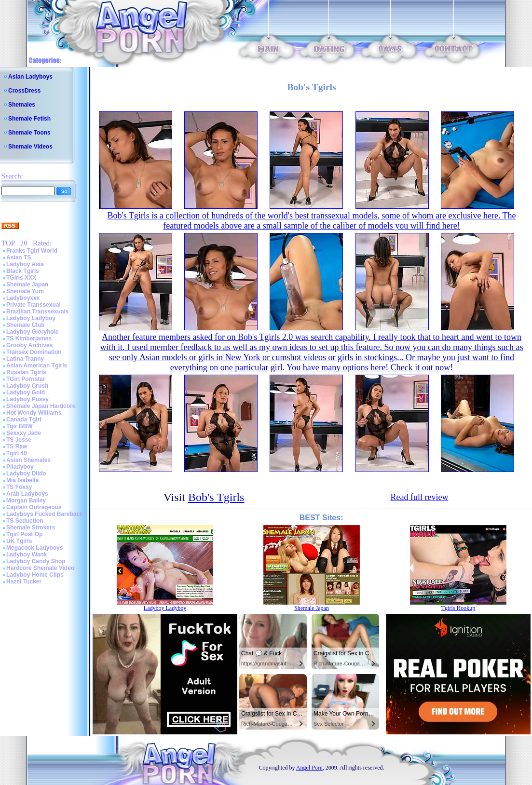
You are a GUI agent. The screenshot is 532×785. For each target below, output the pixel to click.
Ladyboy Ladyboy (31, 318)
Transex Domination (34, 352)
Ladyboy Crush (27, 386)
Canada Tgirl (24, 420)
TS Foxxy (19, 487)
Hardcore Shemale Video (40, 568)
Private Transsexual (34, 305)
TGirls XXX (21, 278)
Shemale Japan (27, 284)
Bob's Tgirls (216, 497)
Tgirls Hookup (458, 608)
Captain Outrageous (34, 507)
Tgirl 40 (17, 453)
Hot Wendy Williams (34, 413)
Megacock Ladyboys (34, 548)
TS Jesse (19, 440)
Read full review (419, 497)
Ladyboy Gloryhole (33, 332)
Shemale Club (25, 325)
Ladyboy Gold (26, 392)
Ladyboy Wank (27, 555)
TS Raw (17, 447)
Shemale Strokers (31, 528)
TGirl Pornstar (26, 379)
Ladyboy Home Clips (35, 575)
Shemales (22, 105)
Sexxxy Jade (24, 433)
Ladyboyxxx (23, 298)
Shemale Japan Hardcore (41, 406)
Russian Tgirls (26, 372)
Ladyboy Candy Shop (36, 561)
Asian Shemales (28, 460)
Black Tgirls (23, 271)
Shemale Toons (29, 133)
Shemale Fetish (29, 119)
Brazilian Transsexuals (37, 311)
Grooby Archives (29, 345)
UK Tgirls (19, 541)
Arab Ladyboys (27, 494)
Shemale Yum (25, 291)
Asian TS (19, 257)
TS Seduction (25, 521)
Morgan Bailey (26, 501)
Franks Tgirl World (32, 251)
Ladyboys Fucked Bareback (45, 514)
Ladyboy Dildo (26, 474)
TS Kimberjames (29, 338)
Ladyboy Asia (25, 264)
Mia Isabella (22, 480)
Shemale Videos (30, 147)
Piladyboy (20, 467)
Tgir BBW (20, 426)
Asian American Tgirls (37, 365)
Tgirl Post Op (24, 534)
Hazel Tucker (24, 582)
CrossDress (24, 91)
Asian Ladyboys (30, 77)
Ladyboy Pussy (27, 399)
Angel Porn (309, 768)
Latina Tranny (25, 359)
